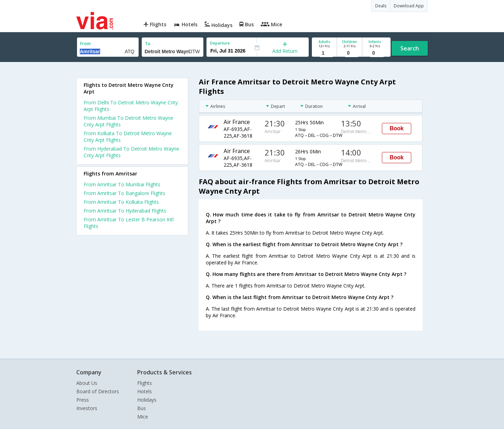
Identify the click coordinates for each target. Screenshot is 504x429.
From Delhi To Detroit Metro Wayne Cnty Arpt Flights (131, 106)
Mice (143, 417)
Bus (142, 408)
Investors (87, 408)
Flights (145, 383)
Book (397, 128)
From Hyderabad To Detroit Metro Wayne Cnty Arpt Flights (131, 152)
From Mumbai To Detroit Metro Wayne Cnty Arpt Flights (128, 121)
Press (83, 400)
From (85, 44)
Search (410, 48)
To (148, 44)
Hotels (145, 391)
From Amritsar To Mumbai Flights (122, 184)
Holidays (147, 400)
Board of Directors (98, 391)
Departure (220, 43)
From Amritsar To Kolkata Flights (121, 202)
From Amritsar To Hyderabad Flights (125, 211)
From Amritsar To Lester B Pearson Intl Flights (129, 223)
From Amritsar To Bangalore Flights (124, 193)
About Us (87, 383)
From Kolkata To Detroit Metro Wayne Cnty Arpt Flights (128, 137)
